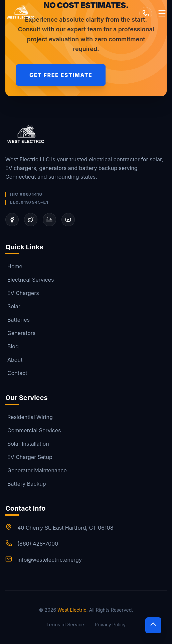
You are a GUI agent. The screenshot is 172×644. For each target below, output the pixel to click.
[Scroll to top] (153, 625)
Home (14, 266)
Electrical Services (30, 280)
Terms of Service (65, 624)
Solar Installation (27, 444)
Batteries (18, 320)
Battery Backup (26, 484)
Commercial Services (33, 430)
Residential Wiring (29, 417)
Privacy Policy (110, 624)
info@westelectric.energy (50, 560)
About (14, 360)
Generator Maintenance (36, 470)
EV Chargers (22, 293)
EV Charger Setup (29, 457)
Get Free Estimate (61, 75)
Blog (12, 346)
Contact (16, 373)
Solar (13, 306)
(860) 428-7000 (38, 544)
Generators (20, 333)
